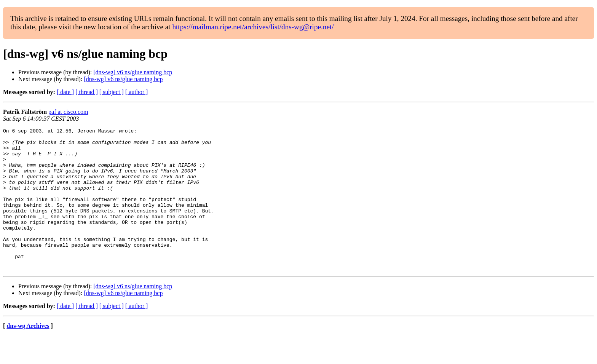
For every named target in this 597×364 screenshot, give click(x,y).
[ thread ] (87, 92)
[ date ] (65, 92)
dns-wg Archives (28, 354)
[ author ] (137, 92)
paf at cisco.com (68, 112)
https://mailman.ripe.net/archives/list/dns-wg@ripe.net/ (253, 27)
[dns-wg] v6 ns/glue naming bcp (133, 72)
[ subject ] (112, 92)
